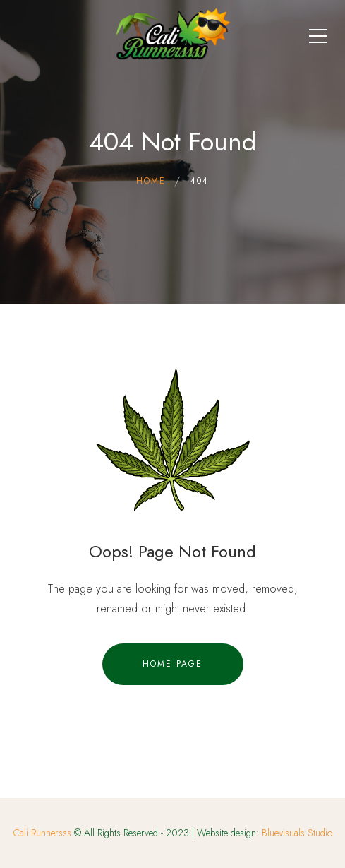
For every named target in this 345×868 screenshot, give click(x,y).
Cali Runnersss (42, 833)
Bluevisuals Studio (297, 833)
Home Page (172, 664)
